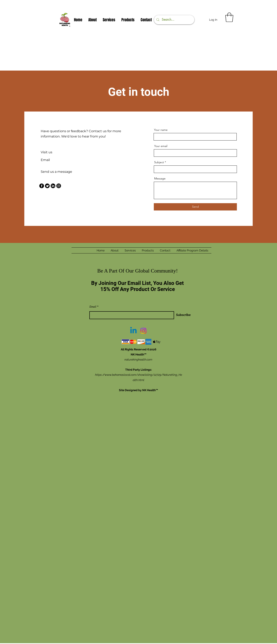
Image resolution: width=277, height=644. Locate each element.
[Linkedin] (133, 331)
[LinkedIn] (53, 186)
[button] (229, 17)
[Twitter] (47, 186)
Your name (161, 130)
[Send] (195, 207)
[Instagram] (59, 186)
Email (93, 307)
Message (160, 178)
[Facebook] (42, 186)
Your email (161, 146)
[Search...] (174, 20)
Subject (159, 162)
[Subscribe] (175, 315)
